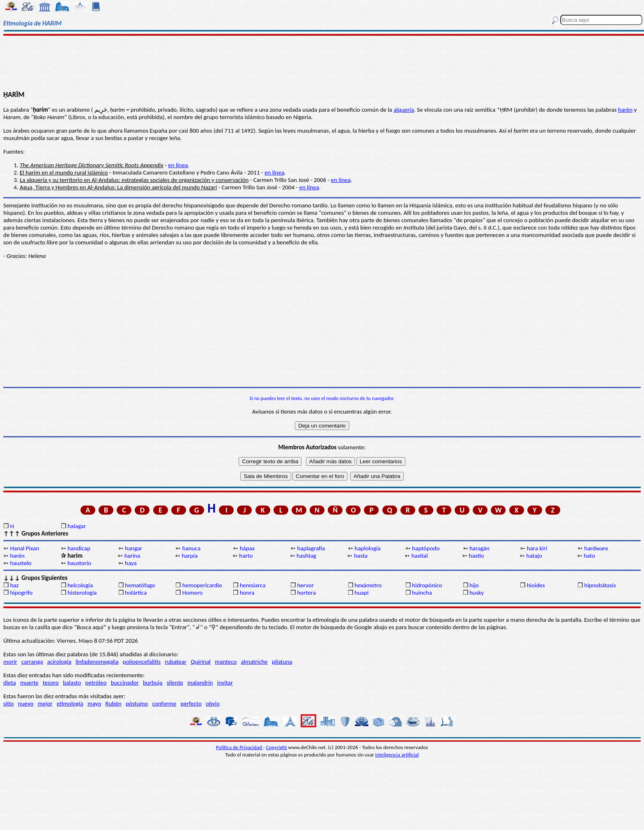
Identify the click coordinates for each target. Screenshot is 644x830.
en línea (178, 165)
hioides (536, 585)
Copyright (277, 747)
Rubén (114, 704)
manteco (226, 662)
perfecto (191, 704)
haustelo (21, 563)
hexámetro (368, 585)
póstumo (137, 704)
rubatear (176, 662)
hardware (596, 548)
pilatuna (282, 662)
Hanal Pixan (24, 548)
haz (14, 585)
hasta (361, 556)
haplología (367, 548)
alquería (404, 110)
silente (175, 683)
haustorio (79, 563)
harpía (190, 556)
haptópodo (426, 548)
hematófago (140, 585)
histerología (82, 593)
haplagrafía (311, 548)
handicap (79, 548)
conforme (164, 704)
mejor (45, 704)
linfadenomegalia (97, 662)
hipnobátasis (600, 585)
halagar (77, 526)
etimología (70, 704)
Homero (193, 593)
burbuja (153, 683)
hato (589, 556)
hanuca (191, 548)
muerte (29, 683)
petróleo (96, 683)
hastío (477, 556)
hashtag (306, 556)
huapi (361, 593)
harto (246, 556)
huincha (422, 593)
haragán (480, 548)
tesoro (51, 683)
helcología (80, 585)
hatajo (534, 556)
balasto (72, 683)
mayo (94, 704)
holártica (136, 593)
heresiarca (253, 585)
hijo (474, 585)
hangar (133, 548)
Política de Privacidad (240, 747)
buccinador (125, 683)
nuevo (26, 704)
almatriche (254, 662)
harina (132, 556)
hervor (305, 585)
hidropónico (427, 585)
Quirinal (201, 662)
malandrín (200, 683)
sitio (9, 704)
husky (477, 593)
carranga (32, 662)
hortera (306, 593)
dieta (10, 683)
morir (10, 662)
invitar (225, 683)
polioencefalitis (142, 662)
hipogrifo (21, 593)
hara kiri (537, 548)
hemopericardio (202, 585)
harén (625, 110)
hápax (247, 548)
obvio (213, 704)
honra (247, 593)
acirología (59, 662)
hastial (420, 556)
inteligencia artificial (397, 755)
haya (131, 563)
